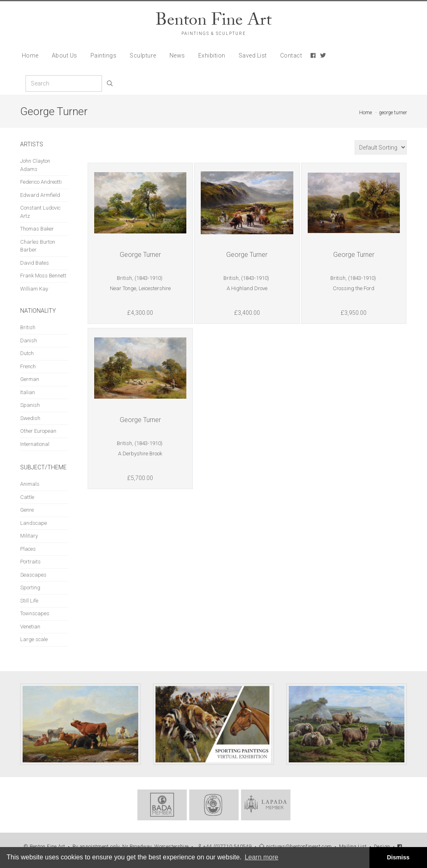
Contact (291, 55)
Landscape (34, 523)
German (30, 379)
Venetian (30, 627)
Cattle (27, 497)
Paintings (104, 55)
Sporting (30, 588)
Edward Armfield (40, 195)
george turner (393, 113)
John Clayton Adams (35, 165)
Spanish (30, 405)
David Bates (35, 263)
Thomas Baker (37, 229)
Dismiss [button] (398, 857)
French (28, 366)
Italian (28, 392)
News (177, 55)
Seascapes (33, 575)
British (28, 327)
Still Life (29, 601)
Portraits (30, 562)
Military (29, 536)
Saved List (253, 55)
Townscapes (35, 613)
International (35, 444)
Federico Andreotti (41, 182)
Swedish (30, 418)
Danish (29, 341)
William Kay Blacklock (34, 293)
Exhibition (212, 55)
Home (30, 55)
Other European (38, 431)
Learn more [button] (262, 857)
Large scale (34, 639)
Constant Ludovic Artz (40, 212)
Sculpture (143, 55)
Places (28, 549)
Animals (30, 484)
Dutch (27, 353)
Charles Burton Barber (38, 246)
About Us (65, 55)
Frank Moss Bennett (43, 276)
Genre (27, 510)
